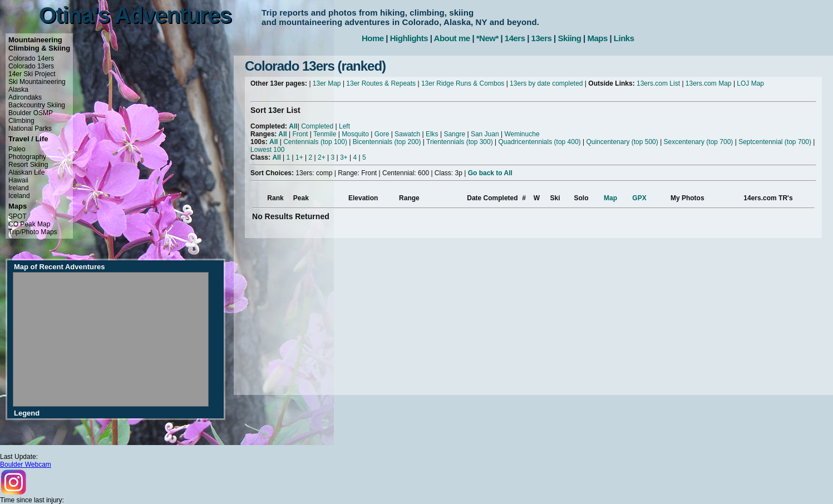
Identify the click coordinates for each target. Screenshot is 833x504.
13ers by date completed (546, 83)
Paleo (17, 149)
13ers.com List (658, 83)
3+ (344, 157)
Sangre (454, 134)
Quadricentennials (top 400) (539, 142)
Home (373, 38)
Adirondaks (25, 97)
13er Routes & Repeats (381, 83)
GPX (639, 198)
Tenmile (325, 134)
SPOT (18, 216)
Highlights (409, 38)
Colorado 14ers (31, 58)
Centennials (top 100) (315, 142)
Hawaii (18, 180)
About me (452, 38)
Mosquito (355, 134)
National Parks (30, 129)
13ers (542, 38)
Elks (432, 134)
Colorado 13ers (31, 66)
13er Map (327, 83)
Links (624, 38)
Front (300, 134)
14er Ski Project (32, 74)
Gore (382, 134)
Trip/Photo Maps (33, 232)
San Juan (485, 134)
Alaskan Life (26, 172)
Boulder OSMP (31, 113)
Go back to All (490, 173)
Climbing (21, 121)
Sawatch (407, 134)
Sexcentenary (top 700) (699, 142)
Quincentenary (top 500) (622, 142)
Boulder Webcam (26, 465)
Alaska (18, 90)
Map (610, 198)
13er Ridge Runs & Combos (463, 83)
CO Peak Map (29, 224)
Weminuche (522, 134)
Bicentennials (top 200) (387, 142)
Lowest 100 (267, 150)
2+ (322, 157)
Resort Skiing (28, 165)
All (293, 126)
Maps (597, 38)
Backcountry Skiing (37, 105)
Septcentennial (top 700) (775, 142)
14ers (515, 38)
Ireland (19, 188)
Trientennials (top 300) (460, 142)
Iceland (19, 196)
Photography (27, 157)
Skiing (569, 38)
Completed (317, 126)
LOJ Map (750, 83)
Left (344, 126)
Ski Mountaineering (37, 82)
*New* (487, 38)
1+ (299, 157)
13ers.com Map (709, 83)
